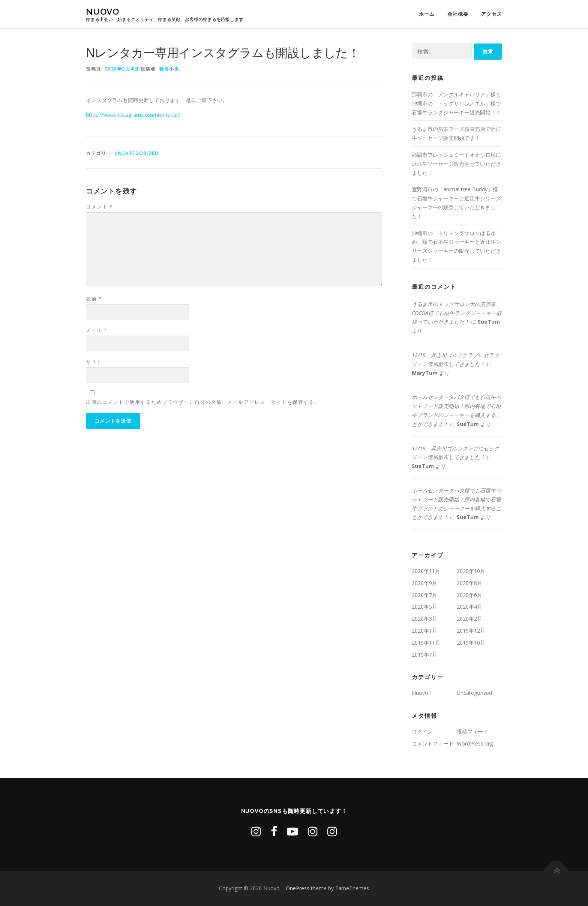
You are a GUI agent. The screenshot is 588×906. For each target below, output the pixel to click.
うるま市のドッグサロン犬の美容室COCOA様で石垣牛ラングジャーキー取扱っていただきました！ (457, 313)
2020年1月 (424, 631)
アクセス (492, 14)
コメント (99, 207)
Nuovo (103, 11)
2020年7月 (424, 595)
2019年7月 (424, 655)
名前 (94, 298)
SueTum (489, 322)
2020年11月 (426, 571)
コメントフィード (433, 743)
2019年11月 (426, 643)
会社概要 (458, 14)
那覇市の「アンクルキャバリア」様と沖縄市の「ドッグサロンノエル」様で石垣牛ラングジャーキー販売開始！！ (456, 103)
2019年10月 (471, 643)
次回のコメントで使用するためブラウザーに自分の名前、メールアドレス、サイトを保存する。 (203, 402)
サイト (94, 361)
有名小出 (169, 69)
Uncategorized (137, 153)
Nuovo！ (423, 693)
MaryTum (425, 373)
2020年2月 (469, 619)
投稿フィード (472, 731)
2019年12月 (471, 631)
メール (97, 330)
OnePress (298, 888)
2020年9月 (424, 583)
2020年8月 (469, 583)
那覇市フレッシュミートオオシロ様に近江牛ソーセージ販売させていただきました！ (456, 164)
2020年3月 (424, 619)
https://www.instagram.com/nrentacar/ (133, 115)
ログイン (422, 731)
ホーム (427, 14)
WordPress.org (475, 743)
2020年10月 (471, 571)
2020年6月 (469, 595)
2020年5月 (424, 607)
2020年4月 (469, 607)
